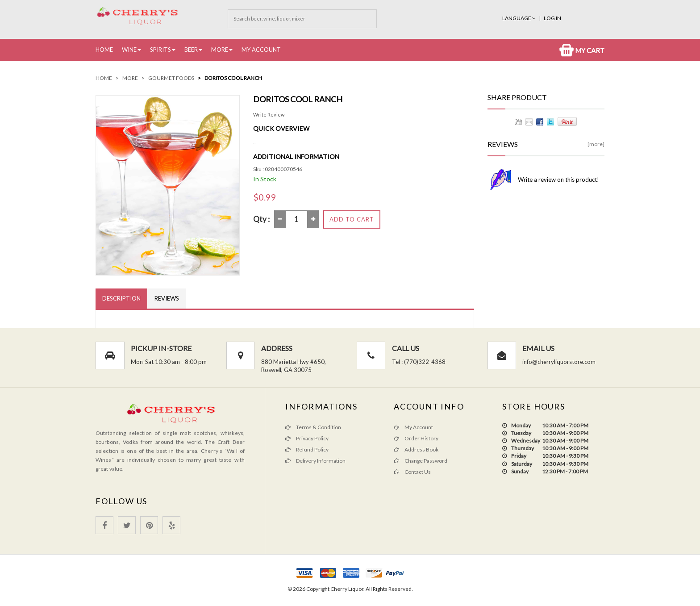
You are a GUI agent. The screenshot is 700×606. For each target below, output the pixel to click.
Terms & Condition (313, 427)
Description (121, 298)
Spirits (160, 50)
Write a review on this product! (558, 180)
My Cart (582, 50)
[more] (596, 144)
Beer (191, 50)
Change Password (421, 461)
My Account (261, 50)
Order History (416, 438)
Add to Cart (352, 219)
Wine (129, 50)
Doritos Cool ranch (233, 78)
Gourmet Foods (171, 78)
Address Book (416, 449)
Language (519, 18)
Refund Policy (307, 449)
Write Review (269, 115)
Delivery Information (315, 461)
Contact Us (412, 472)
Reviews (167, 298)
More (220, 50)
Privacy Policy (307, 438)
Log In (552, 18)
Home (104, 50)
